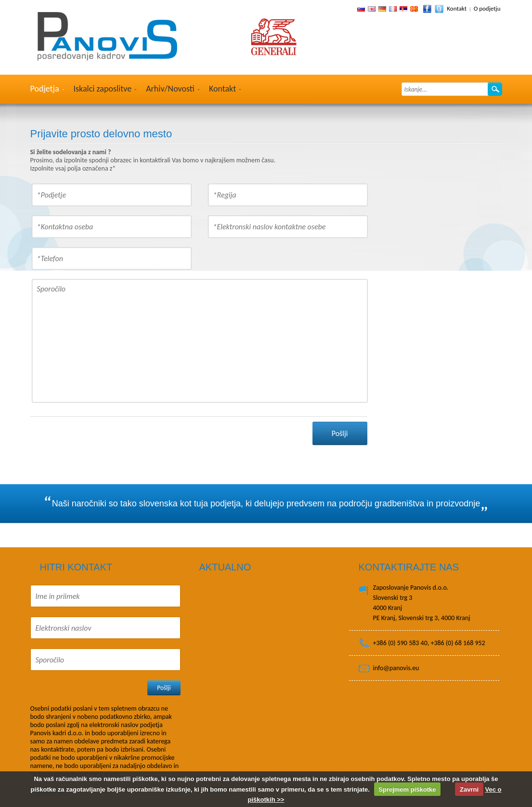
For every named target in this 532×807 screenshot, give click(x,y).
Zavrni (469, 789)
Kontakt (457, 8)
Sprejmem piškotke (407, 789)
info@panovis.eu (396, 668)
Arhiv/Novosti (170, 89)
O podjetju (487, 8)
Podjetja (45, 89)
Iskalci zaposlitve (103, 89)
